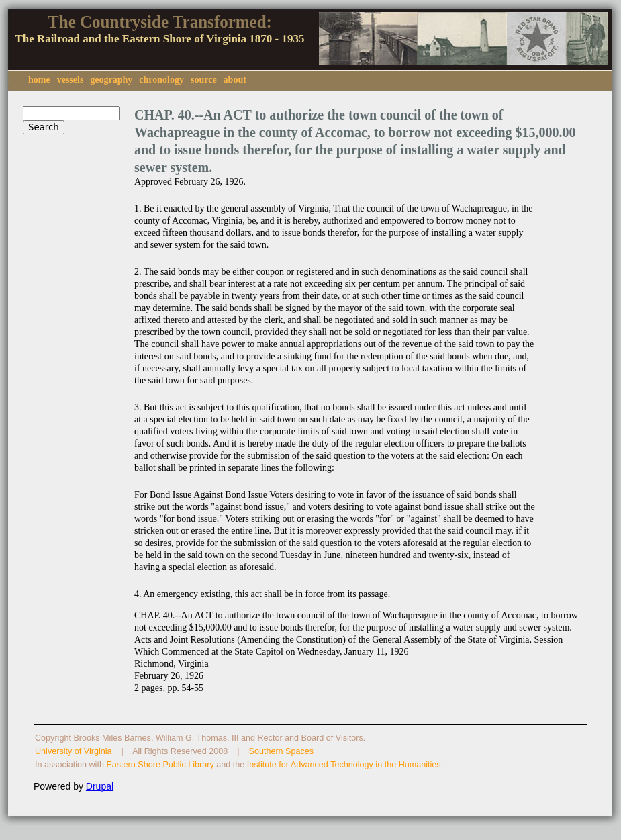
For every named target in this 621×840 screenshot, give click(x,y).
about (235, 80)
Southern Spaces (282, 751)
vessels (70, 80)
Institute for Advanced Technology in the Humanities (344, 765)
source (204, 80)
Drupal (100, 786)
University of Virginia (74, 751)
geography (111, 80)
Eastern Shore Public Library (160, 765)
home (39, 80)
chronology (161, 80)
